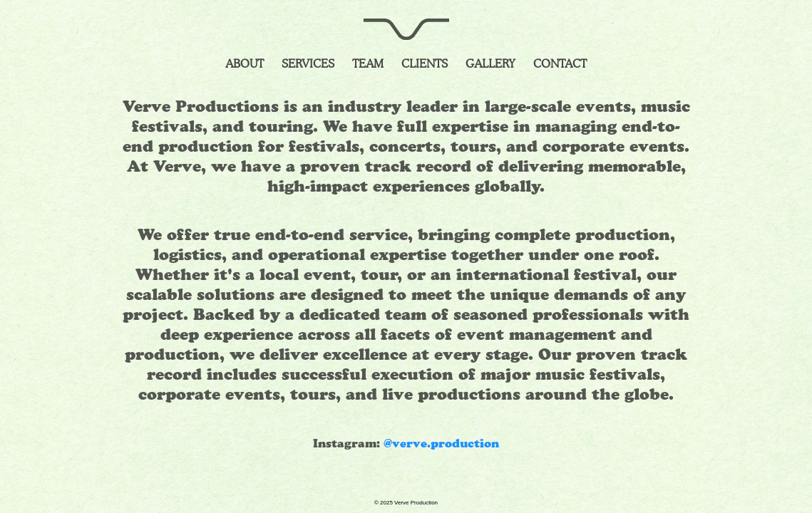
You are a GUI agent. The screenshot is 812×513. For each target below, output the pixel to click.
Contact (560, 64)
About (245, 64)
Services (308, 64)
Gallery (490, 64)
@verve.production (441, 445)
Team (368, 64)
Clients (425, 64)
